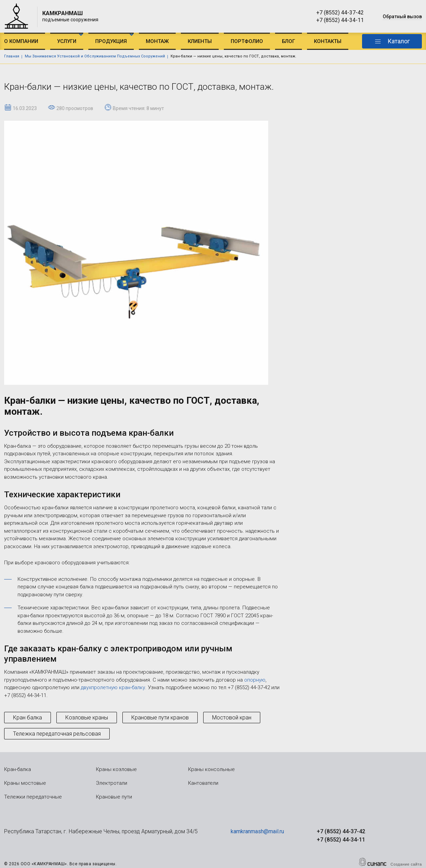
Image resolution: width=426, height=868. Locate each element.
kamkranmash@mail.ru (257, 831)
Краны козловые (116, 769)
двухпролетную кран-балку (113, 687)
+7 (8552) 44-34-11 (340, 20)
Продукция (111, 41)
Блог (288, 41)
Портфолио (247, 41)
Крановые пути (114, 797)
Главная (12, 56)
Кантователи (203, 783)
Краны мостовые (25, 783)
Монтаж (157, 41)
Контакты (328, 41)
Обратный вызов (402, 17)
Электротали (112, 783)
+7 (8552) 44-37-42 (340, 13)
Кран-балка (18, 769)
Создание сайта (406, 864)
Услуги (67, 41)
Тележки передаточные (33, 797)
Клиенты (200, 41)
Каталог (399, 41)
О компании (21, 41)
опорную (255, 680)
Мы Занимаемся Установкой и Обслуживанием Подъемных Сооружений (95, 56)
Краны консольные (211, 769)
